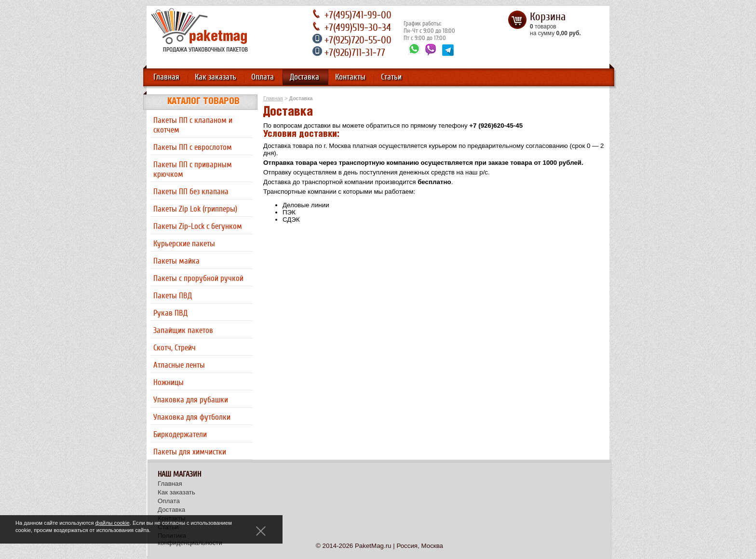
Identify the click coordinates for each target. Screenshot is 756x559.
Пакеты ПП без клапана (191, 192)
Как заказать (216, 77)
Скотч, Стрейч (175, 348)
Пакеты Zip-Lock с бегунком (198, 226)
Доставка (304, 77)
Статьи (391, 77)
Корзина (548, 17)
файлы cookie (113, 523)
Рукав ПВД (170, 313)
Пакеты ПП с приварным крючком (193, 170)
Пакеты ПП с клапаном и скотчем (193, 125)
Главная (166, 77)
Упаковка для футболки (192, 417)
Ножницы (169, 383)
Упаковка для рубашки (191, 400)
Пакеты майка (176, 261)
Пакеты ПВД (173, 296)
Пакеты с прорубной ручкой (198, 279)
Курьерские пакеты (184, 244)
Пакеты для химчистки (190, 452)
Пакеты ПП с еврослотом (193, 147)
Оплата (263, 77)
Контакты (350, 77)
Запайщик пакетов (183, 331)
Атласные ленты (179, 365)
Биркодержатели (180, 435)
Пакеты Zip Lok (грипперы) (195, 209)
